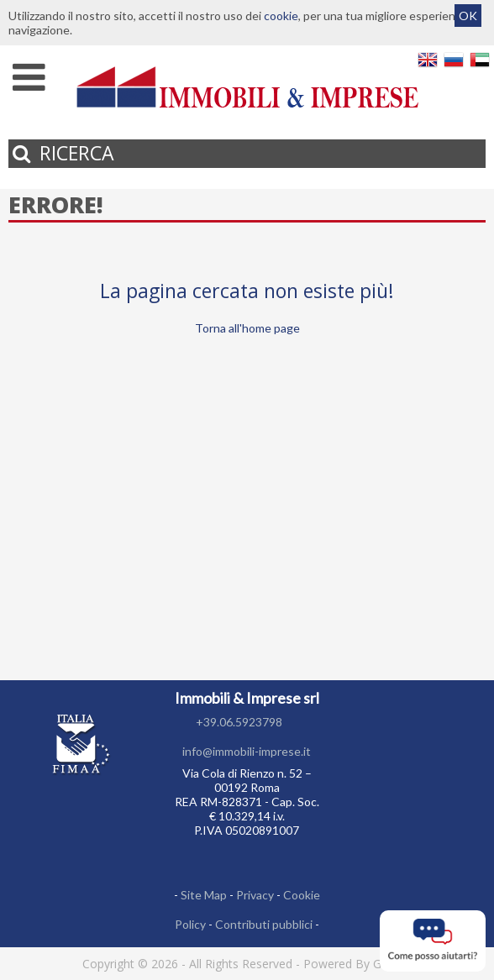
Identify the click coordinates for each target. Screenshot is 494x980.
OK (468, 16)
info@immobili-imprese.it (247, 751)
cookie (281, 16)
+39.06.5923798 (239, 722)
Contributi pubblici (264, 924)
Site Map (204, 895)
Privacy (255, 895)
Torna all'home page (247, 328)
